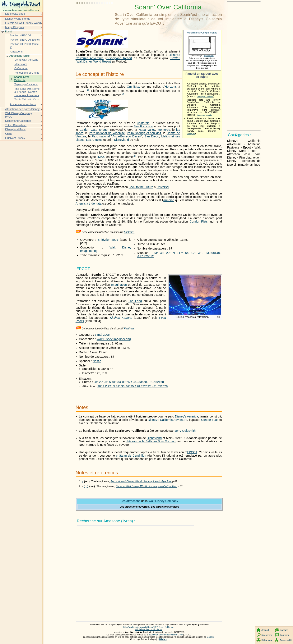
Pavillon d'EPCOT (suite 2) (24, 46)
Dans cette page (15, 14)
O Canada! (21, 68)
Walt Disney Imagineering (114, 339)
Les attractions (131, 501)
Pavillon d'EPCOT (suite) (25, 40)
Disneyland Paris (15, 129)
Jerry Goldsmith (185, 431)
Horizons (171, 87)
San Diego (152, 136)
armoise (169, 200)
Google (210, 637)
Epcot (8, 31)
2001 (115, 240)
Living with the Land (26, 60)
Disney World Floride (18, 19)
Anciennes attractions (23, 104)
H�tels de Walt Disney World (23, 23)
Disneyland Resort (119, 58)
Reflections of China (27, 73)
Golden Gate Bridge (93, 130)
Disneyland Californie (18, 121)
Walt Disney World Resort (94, 61)
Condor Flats (199, 221)
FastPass (129, 232)
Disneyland (122, 140)
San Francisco (143, 126)
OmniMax (133, 87)
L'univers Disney (15, 138)
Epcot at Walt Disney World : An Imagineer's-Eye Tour (141, 482)
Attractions (16, 52)
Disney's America (187, 416)
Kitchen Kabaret (121, 318)
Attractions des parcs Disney (22, 109)
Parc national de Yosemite (107, 133)
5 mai (98, 335)
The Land (135, 301)
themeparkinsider (205, 115)
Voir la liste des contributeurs (148, 630)
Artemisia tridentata (89, 204)
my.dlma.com (209, 56)
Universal (163, 187)
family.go (191, 134)
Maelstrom (21, 64)
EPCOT (175, 58)
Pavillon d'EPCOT (21, 35)
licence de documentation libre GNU (166, 635)
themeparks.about (205, 96)
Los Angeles (94, 140)
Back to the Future (141, 187)
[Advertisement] (94, 14)
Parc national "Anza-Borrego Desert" (117, 136)
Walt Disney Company (163, 501)
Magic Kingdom (15, 27)
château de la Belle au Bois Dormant (151, 441)
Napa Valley (147, 130)
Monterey (164, 130)
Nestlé (97, 361)
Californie (143, 123)
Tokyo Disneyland (16, 125)
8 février (104, 240)
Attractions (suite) (20, 56)
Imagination (119, 285)
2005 (106, 335)
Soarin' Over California (22, 79)
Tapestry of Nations (26, 84)
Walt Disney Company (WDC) (19, 115)
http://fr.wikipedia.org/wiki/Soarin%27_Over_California (148, 628)
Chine (9, 134)
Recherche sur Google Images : (202, 33)
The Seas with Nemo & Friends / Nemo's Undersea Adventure (27, 92)
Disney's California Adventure (168, 420)
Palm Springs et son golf (144, 133)
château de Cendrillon (131, 456)
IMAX (101, 157)
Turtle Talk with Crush (27, 99)
